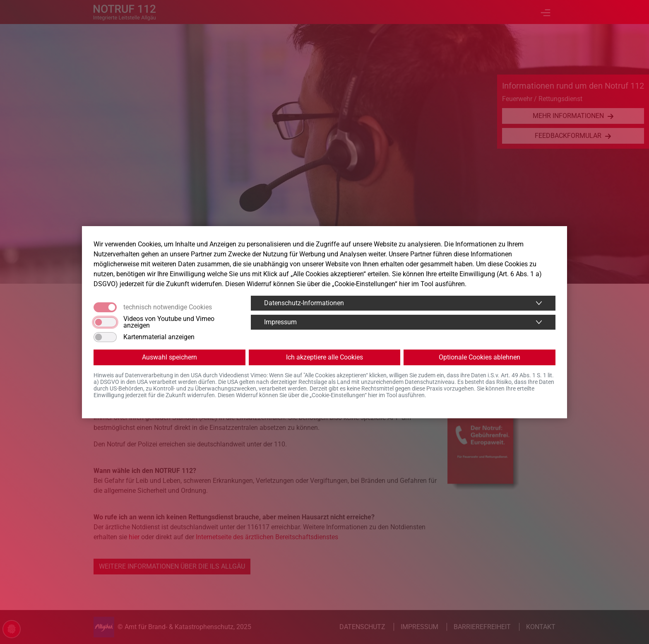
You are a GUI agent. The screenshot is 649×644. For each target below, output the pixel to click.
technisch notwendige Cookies (168, 307)
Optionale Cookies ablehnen (480, 357)
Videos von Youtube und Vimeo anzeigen (169, 322)
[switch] (105, 322)
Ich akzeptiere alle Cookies (324, 357)
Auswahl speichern (169, 357)
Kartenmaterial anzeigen (159, 337)
